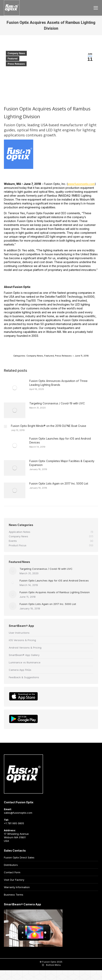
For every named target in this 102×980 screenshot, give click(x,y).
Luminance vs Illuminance (25, 662)
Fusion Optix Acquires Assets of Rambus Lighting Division (55, 592)
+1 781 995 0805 (14, 823)
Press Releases (16, 64)
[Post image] (15, 388)
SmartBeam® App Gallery (24, 655)
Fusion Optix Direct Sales (19, 857)
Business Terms (14, 895)
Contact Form (12, 872)
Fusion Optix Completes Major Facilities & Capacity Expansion (62, 463)
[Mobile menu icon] (96, 8)
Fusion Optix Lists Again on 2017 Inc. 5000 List (59, 483)
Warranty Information (17, 887)
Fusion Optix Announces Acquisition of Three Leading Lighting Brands (58, 383)
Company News (16, 53)
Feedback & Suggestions (24, 677)
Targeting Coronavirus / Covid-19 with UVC (57, 403)
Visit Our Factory (14, 880)
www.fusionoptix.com (81, 184)
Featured (13, 59)
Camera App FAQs (20, 670)
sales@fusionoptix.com (18, 813)
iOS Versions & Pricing (22, 640)
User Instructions (19, 633)
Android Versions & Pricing (25, 648)
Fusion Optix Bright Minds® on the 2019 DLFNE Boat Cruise (49, 426)
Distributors (11, 865)
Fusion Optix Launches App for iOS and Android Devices (60, 440)
